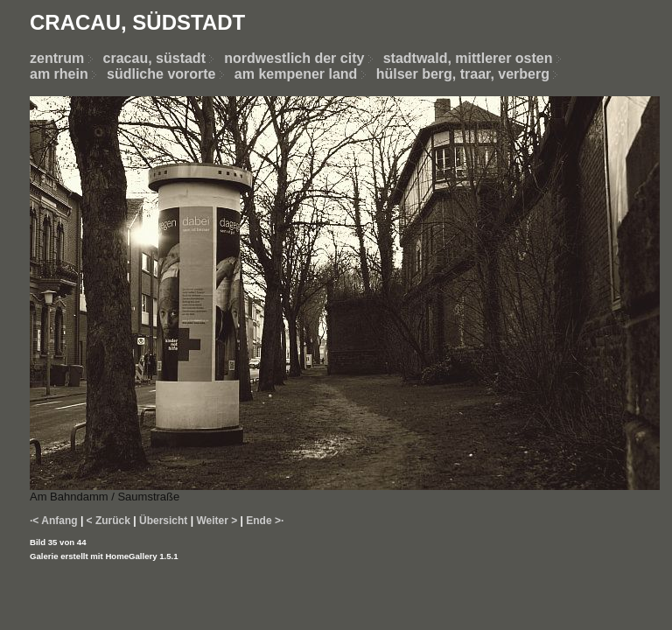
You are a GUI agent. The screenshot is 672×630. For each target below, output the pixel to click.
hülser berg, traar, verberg (463, 74)
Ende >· (265, 521)
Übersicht (163, 521)
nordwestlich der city (303, 58)
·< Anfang (54, 521)
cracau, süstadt (154, 58)
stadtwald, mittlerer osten (468, 58)
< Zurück (108, 521)
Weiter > (217, 521)
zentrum (57, 58)
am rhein (59, 74)
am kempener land (296, 74)
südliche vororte (161, 74)
